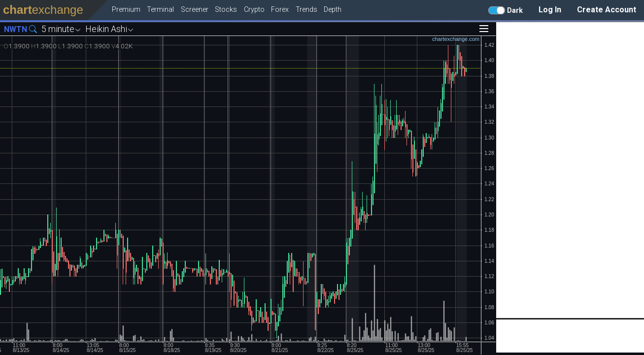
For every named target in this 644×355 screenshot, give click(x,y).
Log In (550, 10)
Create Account (607, 10)
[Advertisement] (570, 170)
